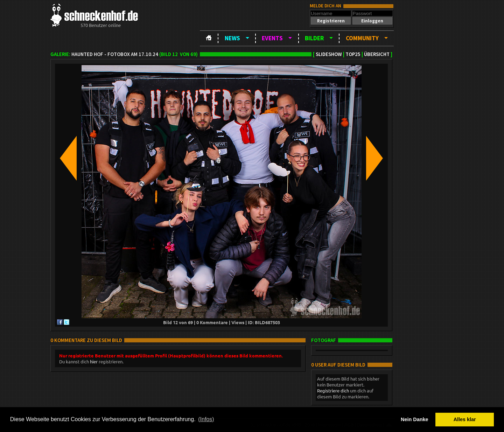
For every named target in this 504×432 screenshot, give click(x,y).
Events (272, 38)
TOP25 (353, 54)
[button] (331, 21)
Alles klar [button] (465, 419)
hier (94, 361)
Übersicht (377, 54)
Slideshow (329, 54)
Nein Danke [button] (414, 419)
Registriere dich (333, 391)
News (232, 38)
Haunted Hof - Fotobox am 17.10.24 (115, 54)
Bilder (314, 38)
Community (362, 38)
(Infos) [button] (206, 419)
